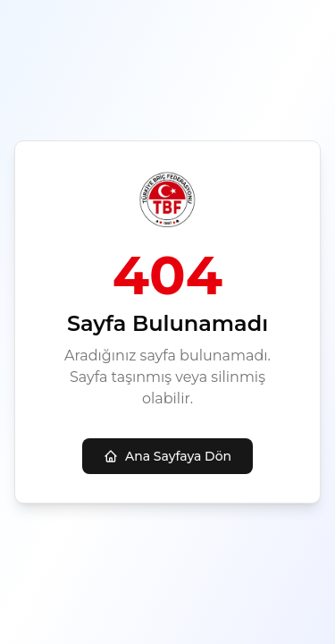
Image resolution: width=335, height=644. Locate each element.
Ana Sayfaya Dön (167, 456)
